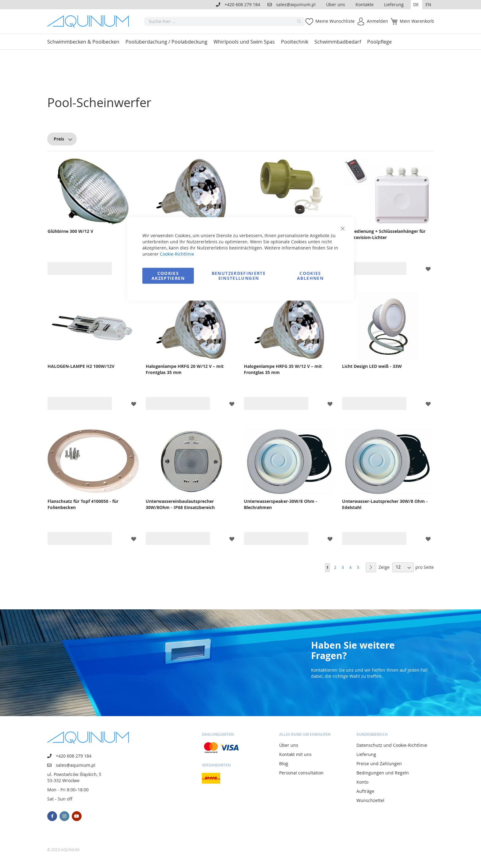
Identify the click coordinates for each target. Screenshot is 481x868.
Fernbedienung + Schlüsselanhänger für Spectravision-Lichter (384, 234)
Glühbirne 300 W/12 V (70, 231)
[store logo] (90, 21)
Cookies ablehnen (310, 275)
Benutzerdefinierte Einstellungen (239, 275)
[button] (416, 5)
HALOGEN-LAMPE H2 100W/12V (81, 366)
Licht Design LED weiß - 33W (372, 366)
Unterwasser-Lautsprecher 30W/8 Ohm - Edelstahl (385, 504)
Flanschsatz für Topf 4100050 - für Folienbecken (83, 504)
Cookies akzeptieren (168, 275)
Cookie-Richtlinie (177, 254)
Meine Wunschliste (335, 21)
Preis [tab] (59, 139)
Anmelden (377, 21)
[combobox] (224, 21)
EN (428, 4)
